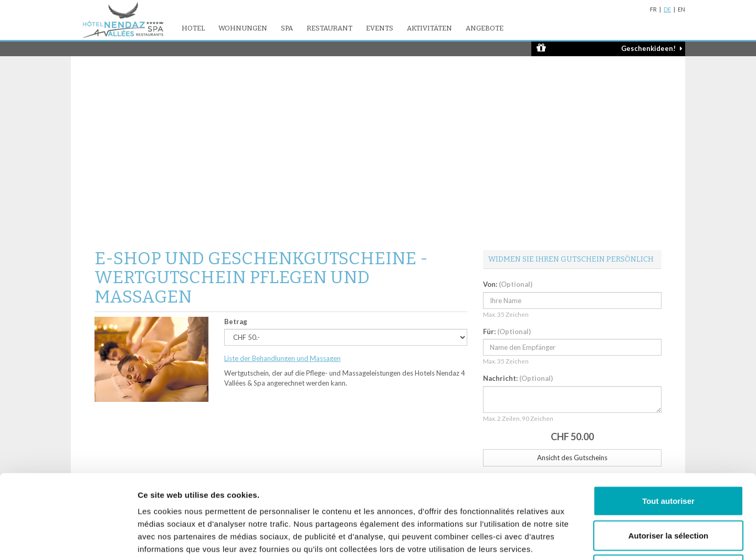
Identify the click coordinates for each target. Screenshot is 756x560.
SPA (287, 28)
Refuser (668, 491)
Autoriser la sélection (669, 457)
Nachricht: (518, 378)
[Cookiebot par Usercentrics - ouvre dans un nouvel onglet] (68, 540)
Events (380, 28)
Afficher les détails (578, 539)
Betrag (236, 322)
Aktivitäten (429, 28)
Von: (508, 284)
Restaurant (329, 28)
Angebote (485, 28)
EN (681, 9)
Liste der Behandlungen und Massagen (282, 358)
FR (653, 9)
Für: (507, 331)
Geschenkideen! (610, 48)
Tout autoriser (668, 422)
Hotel (193, 28)
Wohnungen (243, 28)
